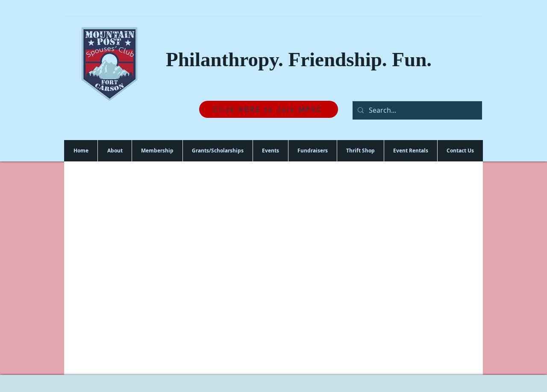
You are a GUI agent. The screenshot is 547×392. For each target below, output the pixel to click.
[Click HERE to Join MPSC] (269, 109)
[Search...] (416, 110)
